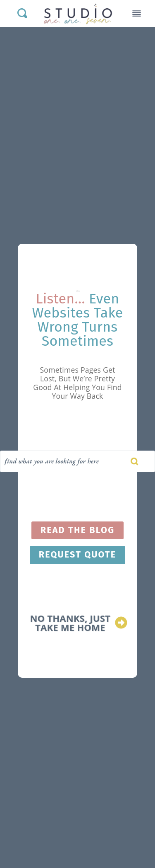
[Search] (77, 461)
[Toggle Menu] (137, 13)
